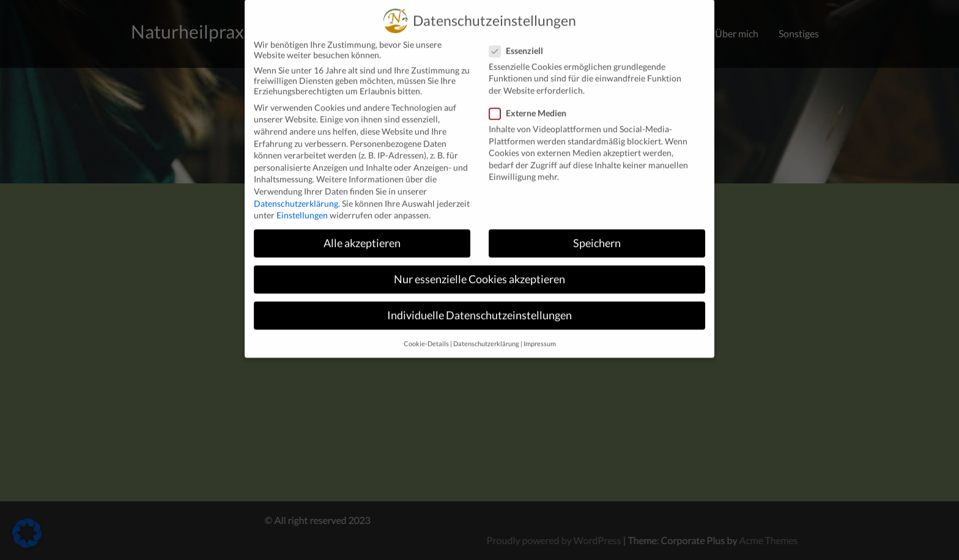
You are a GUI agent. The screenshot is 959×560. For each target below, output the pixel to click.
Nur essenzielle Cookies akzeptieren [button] (480, 269)
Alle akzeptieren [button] (362, 233)
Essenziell (520, 41)
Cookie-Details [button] (426, 334)
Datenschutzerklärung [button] (486, 334)
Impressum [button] (540, 334)
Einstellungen (302, 205)
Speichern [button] (597, 233)
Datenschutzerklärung (296, 193)
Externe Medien (531, 103)
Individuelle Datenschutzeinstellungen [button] (480, 305)
